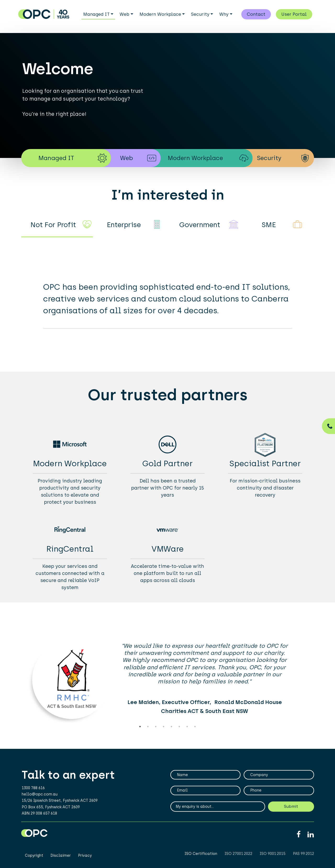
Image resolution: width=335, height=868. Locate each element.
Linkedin (311, 835)
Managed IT (96, 14)
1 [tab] (140, 727)
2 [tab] (148, 727)
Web (124, 14)
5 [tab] (171, 727)
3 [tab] (156, 727)
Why (224, 14)
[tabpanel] (167, 682)
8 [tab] (195, 727)
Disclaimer (61, 856)
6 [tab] (179, 727)
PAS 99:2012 (303, 854)
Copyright (34, 856)
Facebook (299, 835)
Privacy (85, 856)
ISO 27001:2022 (238, 854)
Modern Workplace (160, 14)
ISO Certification (201, 854)
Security (200, 14)
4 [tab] (164, 727)
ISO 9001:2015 (273, 854)
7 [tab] (187, 727)
